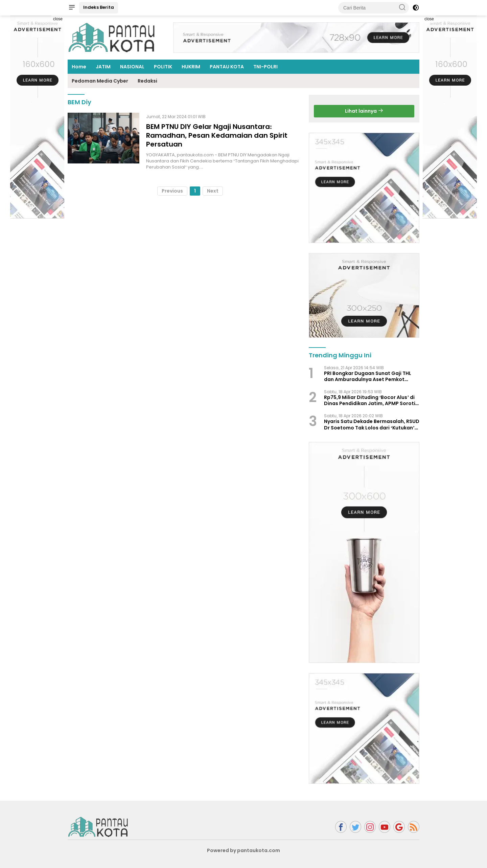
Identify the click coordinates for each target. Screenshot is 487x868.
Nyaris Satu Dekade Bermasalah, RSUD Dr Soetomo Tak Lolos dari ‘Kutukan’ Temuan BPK (372, 424)
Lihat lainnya (364, 111)
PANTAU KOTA (227, 67)
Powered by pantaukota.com (243, 850)
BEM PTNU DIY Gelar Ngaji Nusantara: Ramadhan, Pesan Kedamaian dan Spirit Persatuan (217, 135)
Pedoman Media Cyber (100, 81)
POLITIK (163, 67)
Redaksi (147, 81)
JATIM (103, 67)
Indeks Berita (99, 7)
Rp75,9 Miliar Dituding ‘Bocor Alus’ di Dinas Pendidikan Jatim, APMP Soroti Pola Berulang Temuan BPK (370, 400)
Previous (172, 191)
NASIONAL (132, 67)
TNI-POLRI (265, 67)
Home (79, 67)
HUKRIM (191, 67)
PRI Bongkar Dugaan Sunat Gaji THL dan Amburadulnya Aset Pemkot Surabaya (368, 376)
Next (213, 191)
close (58, 19)
